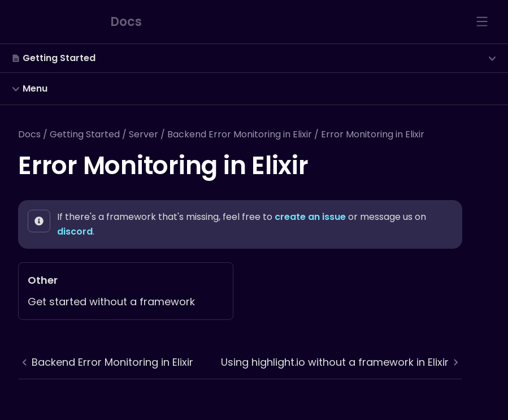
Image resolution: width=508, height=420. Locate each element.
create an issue (310, 217)
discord (75, 231)
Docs (29, 134)
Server (144, 134)
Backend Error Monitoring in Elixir (240, 134)
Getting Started (85, 134)
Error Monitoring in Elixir (373, 134)
